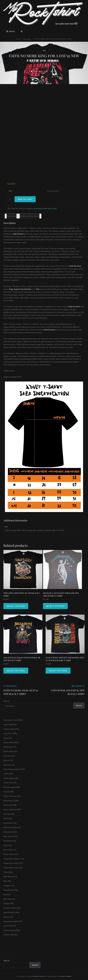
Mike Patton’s (19, 234)
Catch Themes (65, 976)
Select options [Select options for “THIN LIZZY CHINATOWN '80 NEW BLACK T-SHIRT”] (16, 606)
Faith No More (75, 266)
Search (6, 701)
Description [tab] (12, 216)
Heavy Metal (27, 39)
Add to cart (25, 199)
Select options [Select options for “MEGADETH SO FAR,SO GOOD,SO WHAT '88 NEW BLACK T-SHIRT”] (16, 671)
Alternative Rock (40, 209)
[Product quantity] (11, 199)
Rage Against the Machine (20, 289)
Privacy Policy (39, 976)
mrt (55, 71)
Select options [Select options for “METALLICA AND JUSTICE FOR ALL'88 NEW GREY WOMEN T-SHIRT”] (55, 606)
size (10, 191)
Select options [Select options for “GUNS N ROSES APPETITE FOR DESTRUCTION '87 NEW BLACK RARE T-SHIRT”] (58, 671)
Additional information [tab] (30, 216)
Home (18, 39)
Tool (38, 289)
